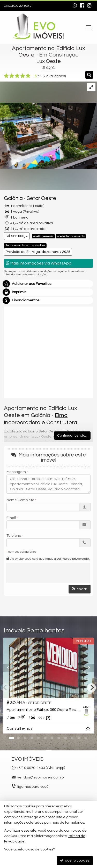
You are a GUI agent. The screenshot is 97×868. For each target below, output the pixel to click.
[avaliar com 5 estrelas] (28, 76)
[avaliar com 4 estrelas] (23, 76)
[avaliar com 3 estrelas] (17, 76)
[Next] (92, 688)
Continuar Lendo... (72, 436)
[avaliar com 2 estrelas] (12, 76)
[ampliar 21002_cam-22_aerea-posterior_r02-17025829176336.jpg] (48, 125)
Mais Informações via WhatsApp (39, 263)
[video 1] (48, 352)
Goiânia (13, 198)
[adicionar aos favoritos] (88, 729)
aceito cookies (75, 860)
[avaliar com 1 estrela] (6, 76)
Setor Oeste (41, 198)
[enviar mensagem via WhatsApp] (75, 6)
